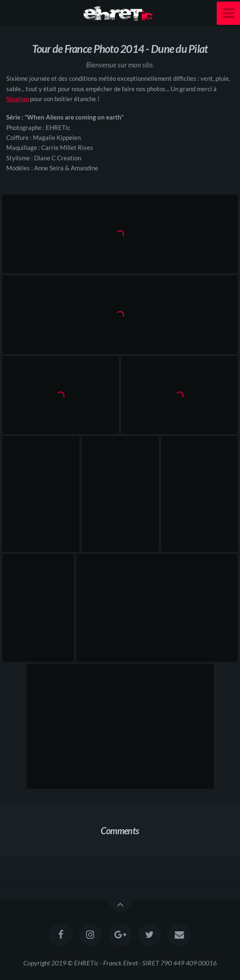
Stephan (17, 99)
